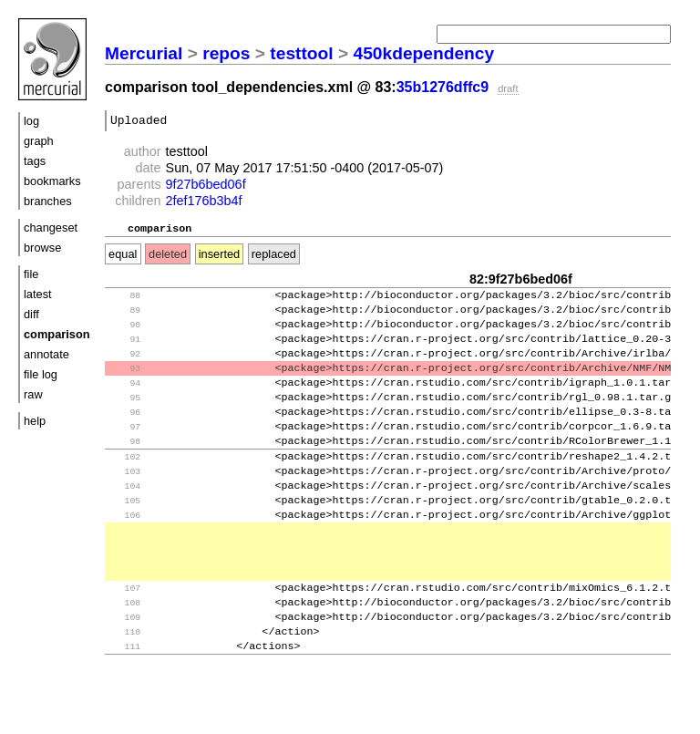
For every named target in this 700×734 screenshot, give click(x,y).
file (31, 274)
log (31, 121)
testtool (301, 53)
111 (124, 697)
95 (124, 417)
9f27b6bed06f (206, 187)
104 (124, 517)
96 (124, 434)
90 (124, 335)
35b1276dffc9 (443, 87)
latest (38, 294)
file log (41, 374)
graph (39, 141)
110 (124, 681)
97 (124, 450)
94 (124, 401)
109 (124, 664)
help (35, 421)
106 (124, 549)
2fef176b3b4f (204, 203)
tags (35, 161)
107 (124, 631)
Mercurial (144, 53)
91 (124, 351)
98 (124, 466)
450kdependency (424, 53)
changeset (51, 227)
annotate (46, 354)
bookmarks (52, 181)
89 (124, 319)
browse (42, 248)
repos (226, 53)
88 (124, 302)
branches (48, 201)
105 (124, 533)
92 (124, 368)
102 (124, 484)
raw (33, 394)
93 (124, 384)
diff (31, 314)
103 (124, 500)
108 (124, 648)
